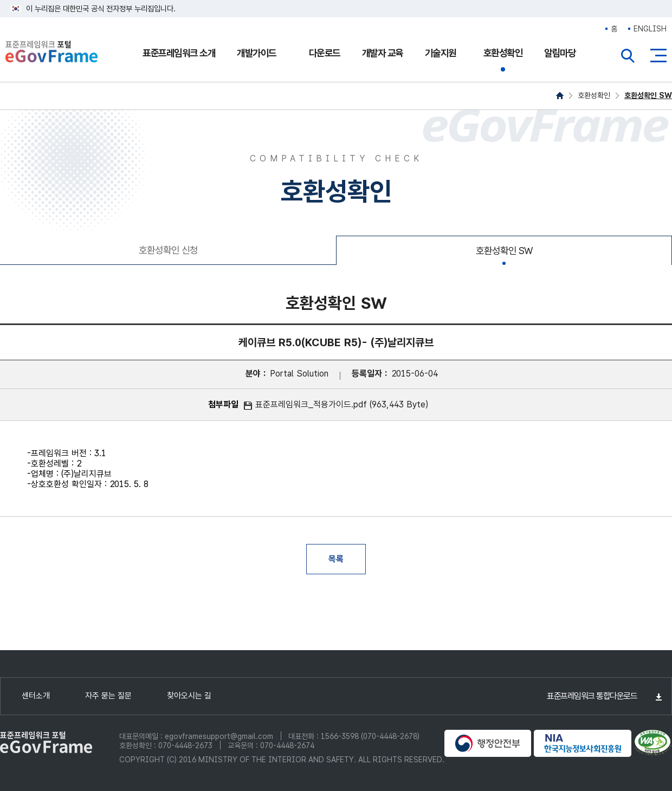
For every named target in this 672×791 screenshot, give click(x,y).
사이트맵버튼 (658, 56)
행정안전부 (488, 743)
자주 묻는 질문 (108, 696)
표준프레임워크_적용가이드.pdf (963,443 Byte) (342, 404)
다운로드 (325, 53)
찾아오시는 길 (189, 696)
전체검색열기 (628, 56)
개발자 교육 (383, 53)
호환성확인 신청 (168, 250)
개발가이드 (257, 53)
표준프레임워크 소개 (179, 53)
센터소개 (36, 696)
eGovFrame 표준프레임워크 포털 (51, 53)
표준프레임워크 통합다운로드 (592, 696)
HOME (560, 96)
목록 (336, 559)
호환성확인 (503, 53)
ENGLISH (650, 29)
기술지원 (441, 53)
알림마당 (560, 53)
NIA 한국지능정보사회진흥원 (583, 743)
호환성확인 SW (648, 95)
